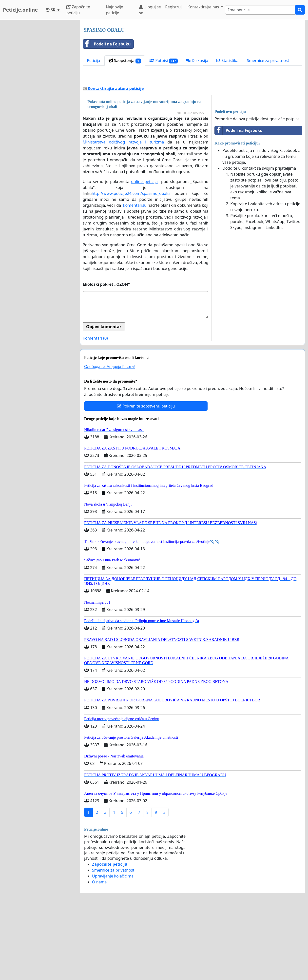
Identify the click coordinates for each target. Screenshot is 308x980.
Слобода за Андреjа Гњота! (109, 436)
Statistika (227, 61)
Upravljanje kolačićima (113, 945)
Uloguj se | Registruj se (161, 10)
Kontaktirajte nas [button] (204, 7)
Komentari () (95, 407)
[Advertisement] (192, 112)
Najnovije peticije (115, 10)
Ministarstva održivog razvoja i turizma (123, 211)
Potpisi (164, 61)
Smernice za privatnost (268, 61)
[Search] (260, 10)
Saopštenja (125, 61)
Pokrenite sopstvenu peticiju (146, 475)
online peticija (144, 251)
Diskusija (197, 61)
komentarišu (135, 274)
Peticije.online (20, 10)
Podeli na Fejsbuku (107, 44)
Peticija (94, 61)
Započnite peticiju (78, 10)
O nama (99, 951)
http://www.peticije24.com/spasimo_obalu (131, 263)
